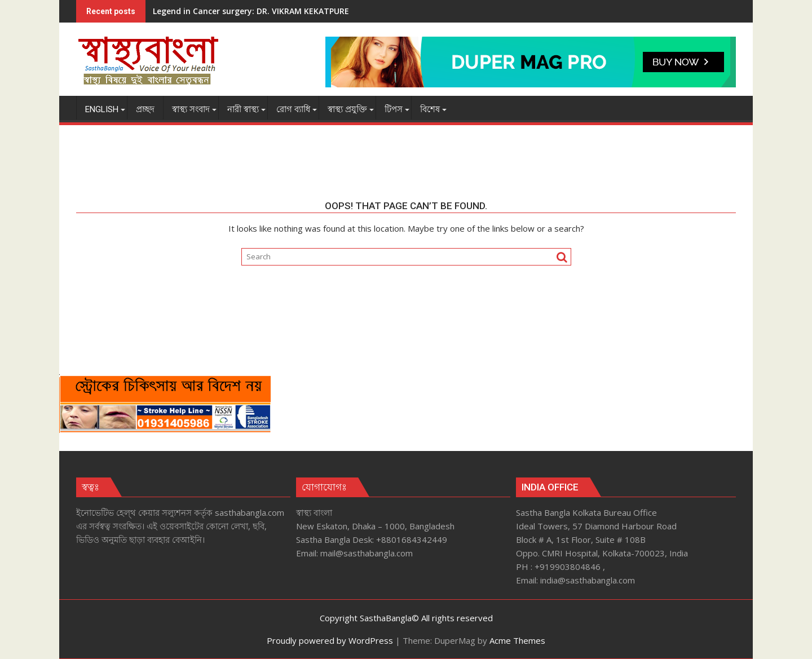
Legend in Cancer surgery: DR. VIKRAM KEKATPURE (251, 11)
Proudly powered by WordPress (330, 640)
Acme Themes (517, 640)
